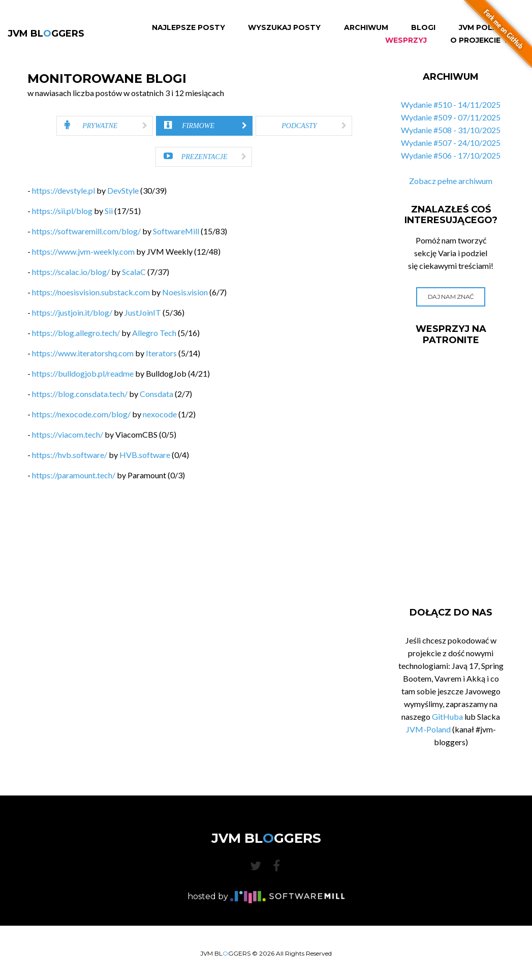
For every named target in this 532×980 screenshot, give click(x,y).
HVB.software (145, 455)
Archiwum (366, 28)
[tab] (105, 126)
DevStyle (123, 190)
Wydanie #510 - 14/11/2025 (451, 104)
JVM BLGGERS (46, 34)
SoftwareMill (176, 231)
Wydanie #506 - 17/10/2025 (451, 155)
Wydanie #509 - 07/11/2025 (451, 117)
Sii (109, 211)
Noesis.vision (185, 292)
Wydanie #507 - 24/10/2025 (451, 143)
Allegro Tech (154, 333)
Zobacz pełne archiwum (451, 181)
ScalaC (134, 272)
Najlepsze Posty (189, 28)
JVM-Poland (428, 729)
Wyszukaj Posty (284, 28)
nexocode (160, 414)
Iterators (161, 353)
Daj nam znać (451, 297)
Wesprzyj (406, 40)
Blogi (423, 28)
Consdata (157, 394)
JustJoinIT (143, 312)
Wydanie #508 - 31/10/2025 (451, 130)
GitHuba (447, 716)
